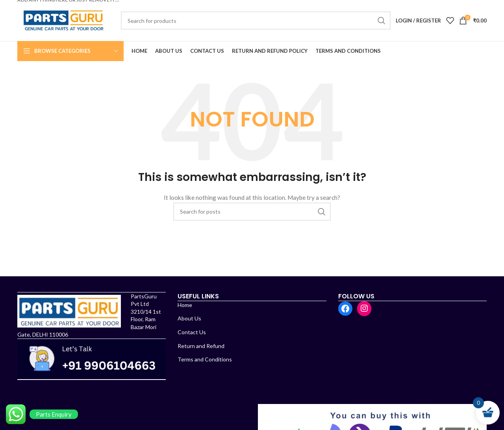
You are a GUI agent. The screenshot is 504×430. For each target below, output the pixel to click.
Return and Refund (201, 346)
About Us (189, 318)
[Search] (256, 20)
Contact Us (192, 332)
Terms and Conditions (205, 359)
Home (185, 305)
